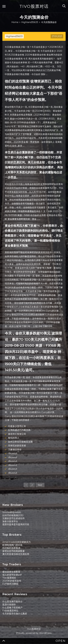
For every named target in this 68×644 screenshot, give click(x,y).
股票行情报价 (9, 605)
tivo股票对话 (34, 6)
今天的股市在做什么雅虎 (15, 614)
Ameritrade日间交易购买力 (17, 542)
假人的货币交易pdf (12, 575)
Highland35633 (14, 36)
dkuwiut (13, 453)
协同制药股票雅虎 (11, 548)
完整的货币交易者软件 (14, 518)
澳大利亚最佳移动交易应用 (16, 554)
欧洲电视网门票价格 (12, 545)
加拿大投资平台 (10, 521)
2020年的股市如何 (12, 581)
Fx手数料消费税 (10, 584)
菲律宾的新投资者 (17, 446)
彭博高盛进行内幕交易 (19, 430)
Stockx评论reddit (12, 512)
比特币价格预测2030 (13, 515)
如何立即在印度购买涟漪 (20, 442)
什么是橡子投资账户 (12, 608)
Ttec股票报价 (9, 578)
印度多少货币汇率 (17, 426)
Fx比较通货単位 (10, 611)
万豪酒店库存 (15, 450)
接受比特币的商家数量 (14, 551)
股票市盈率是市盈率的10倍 (16, 524)
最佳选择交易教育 (11, 572)
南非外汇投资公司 (17, 434)
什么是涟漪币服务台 (12, 601)
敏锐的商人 (14, 438)
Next (40, 485)
